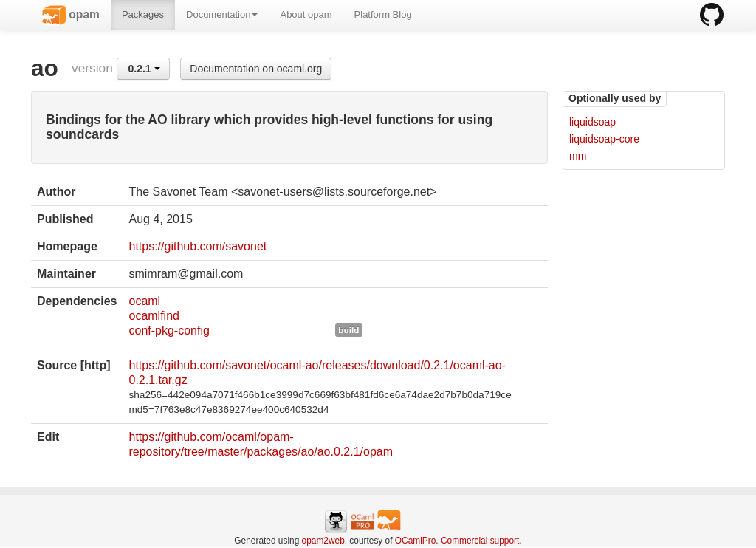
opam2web (323, 541)
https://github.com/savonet (197, 246)
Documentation (222, 14)
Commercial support (480, 541)
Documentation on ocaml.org (256, 69)
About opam (306, 14)
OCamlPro (416, 541)
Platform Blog (383, 14)
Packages (143, 14)
